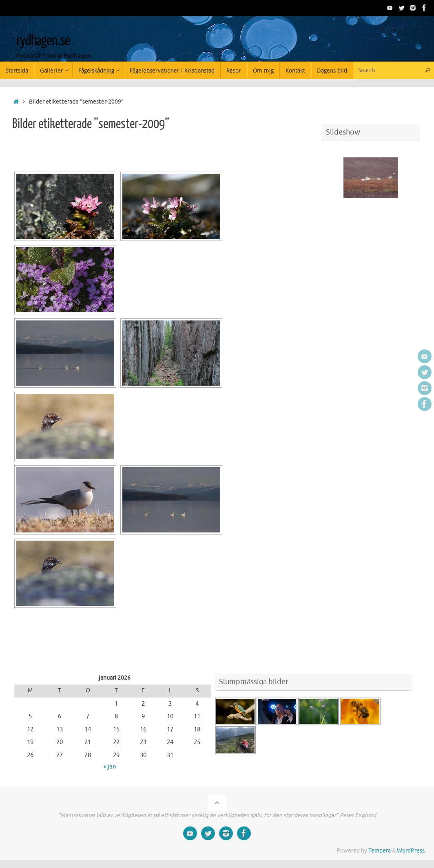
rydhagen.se (43, 41)
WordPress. (411, 851)
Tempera (380, 851)
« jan (110, 767)
